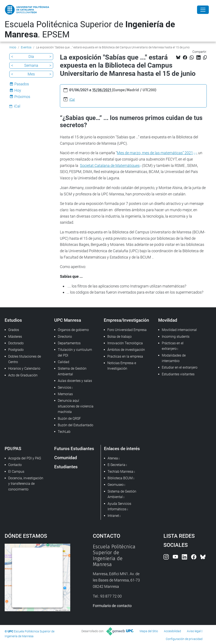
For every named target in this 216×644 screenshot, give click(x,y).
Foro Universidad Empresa (127, 330)
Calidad (63, 362)
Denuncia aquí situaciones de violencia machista (76, 406)
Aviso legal (194, 631)
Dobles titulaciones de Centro (25, 359)
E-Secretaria (116, 465)
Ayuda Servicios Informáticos (119, 506)
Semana (31, 65)
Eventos (26, 47)
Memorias (65, 394)
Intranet (113, 516)
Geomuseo (116, 485)
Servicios (64, 387)
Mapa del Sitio (149, 631)
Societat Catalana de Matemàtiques (110, 165)
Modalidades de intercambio (174, 358)
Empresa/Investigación (126, 320)
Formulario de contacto (112, 606)
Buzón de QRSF (69, 419)
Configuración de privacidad (184, 639)
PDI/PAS (13, 449)
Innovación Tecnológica (125, 343)
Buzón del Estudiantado (76, 425)
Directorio (65, 337)
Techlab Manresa (120, 472)
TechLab (64, 432)
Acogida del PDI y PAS (25, 458)
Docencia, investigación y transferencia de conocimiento (26, 484)
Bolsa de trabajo (119, 337)
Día (31, 57)
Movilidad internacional (179, 330)
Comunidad (66, 458)
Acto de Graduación (23, 375)
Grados (14, 330)
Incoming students (176, 337)
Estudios (13, 320)
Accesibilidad (172, 631)
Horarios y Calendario (24, 368)
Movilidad (168, 320)
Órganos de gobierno (73, 330)
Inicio (13, 47)
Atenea (113, 458)
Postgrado (16, 350)
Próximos (22, 97)
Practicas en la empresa (125, 356)
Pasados (22, 84)
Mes (31, 74)
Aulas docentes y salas (75, 381)
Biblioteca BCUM (120, 478)
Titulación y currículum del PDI (75, 352)
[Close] (203, 10)
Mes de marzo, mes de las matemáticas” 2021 (155, 153)
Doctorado (16, 343)
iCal (72, 100)
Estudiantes (66, 467)
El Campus (16, 472)
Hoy (18, 90)
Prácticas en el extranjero (173, 346)
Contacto (15, 465)
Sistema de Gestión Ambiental (72, 371)
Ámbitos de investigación (126, 350)
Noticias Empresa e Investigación (122, 366)
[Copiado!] (205, 58)
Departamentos (69, 343)
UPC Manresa (68, 320)
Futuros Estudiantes (74, 449)
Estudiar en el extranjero (180, 367)
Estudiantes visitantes (178, 374)
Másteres (15, 337)
